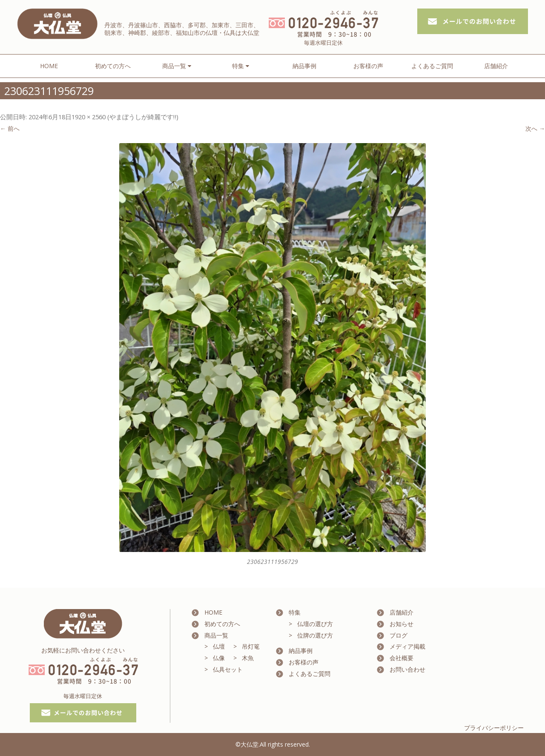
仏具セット (228, 669)
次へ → (535, 128)
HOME (49, 66)
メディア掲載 (407, 646)
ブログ (399, 635)
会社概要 (402, 658)
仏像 (219, 658)
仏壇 (219, 646)
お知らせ (402, 624)
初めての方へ (113, 66)
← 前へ (10, 128)
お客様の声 (368, 66)
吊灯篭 (251, 646)
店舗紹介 (496, 66)
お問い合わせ (407, 669)
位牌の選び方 (315, 635)
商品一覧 (216, 635)
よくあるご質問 (432, 66)
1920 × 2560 (89, 117)
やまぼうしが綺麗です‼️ (143, 117)
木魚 (248, 658)
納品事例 (304, 66)
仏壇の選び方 (315, 624)
